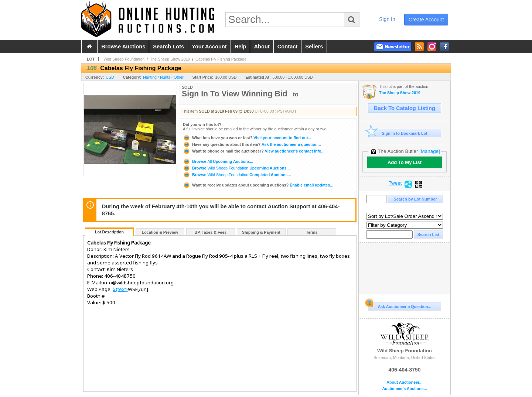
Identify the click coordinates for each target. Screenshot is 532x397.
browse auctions (123, 47)
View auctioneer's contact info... (254, 151)
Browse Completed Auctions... (237, 175)
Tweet (395, 183)
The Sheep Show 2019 (170, 59)
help (241, 47)
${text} (120, 289)
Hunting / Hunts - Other (163, 77)
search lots (168, 47)
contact (288, 47)
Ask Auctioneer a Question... (400, 305)
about (262, 47)
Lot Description (109, 232)
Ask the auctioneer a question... (252, 144)
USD (110, 77)
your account (209, 47)
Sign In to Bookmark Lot (398, 133)
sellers (314, 47)
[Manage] (429, 151)
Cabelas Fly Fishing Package (221, 59)
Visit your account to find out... (247, 138)
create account (426, 20)
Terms (312, 232)
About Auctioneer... (404, 382)
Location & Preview (160, 232)
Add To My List (405, 162)
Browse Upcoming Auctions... (218, 161)
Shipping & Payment (261, 232)
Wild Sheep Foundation (124, 59)
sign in (387, 19)
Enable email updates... (258, 185)
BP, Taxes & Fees (211, 232)
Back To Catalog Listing (405, 108)
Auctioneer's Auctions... (404, 389)
